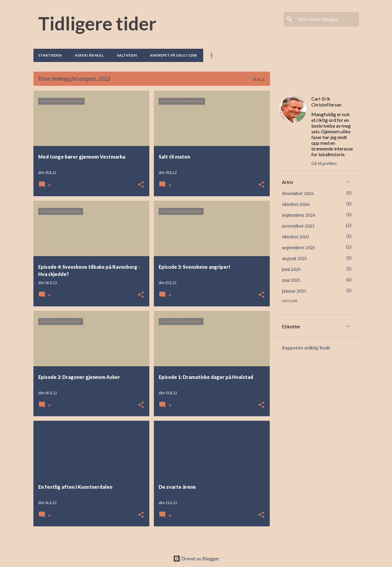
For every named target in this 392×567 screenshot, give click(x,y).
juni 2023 (291, 269)
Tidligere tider (97, 23)
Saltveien (127, 55)
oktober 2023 (296, 237)
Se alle (259, 79)
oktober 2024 (296, 204)
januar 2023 (294, 291)
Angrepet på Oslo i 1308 (173, 55)
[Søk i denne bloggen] (327, 19)
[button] (141, 185)
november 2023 (298, 226)
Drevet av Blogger (196, 558)
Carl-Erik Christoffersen (326, 102)
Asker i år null (89, 55)
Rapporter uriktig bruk (306, 348)
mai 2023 (291, 280)
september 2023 (298, 248)
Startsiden (50, 55)
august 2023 (294, 259)
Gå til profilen (324, 163)
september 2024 (299, 215)
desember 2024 (298, 194)
